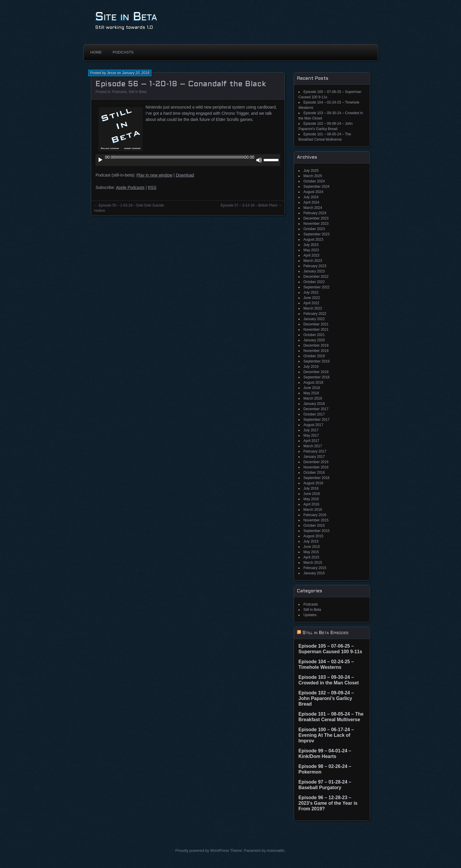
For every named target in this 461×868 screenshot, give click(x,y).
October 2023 (314, 229)
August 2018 (313, 383)
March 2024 (313, 208)
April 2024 (311, 202)
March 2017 (313, 446)
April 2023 (311, 255)
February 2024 (315, 213)
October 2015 (314, 526)
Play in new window (154, 175)
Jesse (112, 73)
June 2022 (312, 298)
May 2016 (311, 499)
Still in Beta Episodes (325, 633)
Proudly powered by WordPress (202, 850)
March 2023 (313, 261)
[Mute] (259, 160)
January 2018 (314, 404)
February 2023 (315, 266)
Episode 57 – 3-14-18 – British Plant (249, 205)
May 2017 (311, 435)
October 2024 (314, 181)
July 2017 (311, 430)
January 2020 (314, 340)
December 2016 (316, 462)
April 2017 (311, 441)
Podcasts (123, 52)
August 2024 (313, 192)
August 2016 (313, 483)
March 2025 (313, 176)
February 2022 (315, 314)
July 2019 (311, 367)
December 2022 (316, 277)
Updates (310, 615)
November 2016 (316, 467)
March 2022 (313, 308)
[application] (188, 160)
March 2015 (313, 563)
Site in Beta (126, 17)
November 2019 (316, 351)
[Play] (100, 160)
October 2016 (314, 473)
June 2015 (312, 547)
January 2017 (314, 457)
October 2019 (314, 356)
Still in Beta (138, 92)
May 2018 (311, 393)
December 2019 (316, 345)
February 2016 (315, 515)
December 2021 (316, 324)
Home (96, 52)
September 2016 (316, 478)
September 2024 (316, 187)
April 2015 (311, 557)
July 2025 (311, 171)
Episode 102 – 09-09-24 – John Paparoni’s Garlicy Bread (326, 698)
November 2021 (316, 330)
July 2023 (311, 245)
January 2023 (314, 271)
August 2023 (313, 240)
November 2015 (316, 520)
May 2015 (311, 552)
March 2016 (313, 510)
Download (185, 175)
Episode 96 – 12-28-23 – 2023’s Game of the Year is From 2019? (328, 803)
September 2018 (316, 377)
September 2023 (316, 234)
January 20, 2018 (136, 73)
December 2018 (316, 372)
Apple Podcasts (130, 187)
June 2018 (312, 388)
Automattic (276, 850)
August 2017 (313, 425)
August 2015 (313, 536)
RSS (152, 187)
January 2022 (314, 319)
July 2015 (311, 541)
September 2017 (316, 420)
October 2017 (314, 414)
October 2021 (314, 335)
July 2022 (311, 292)
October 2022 (314, 282)
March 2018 (313, 398)
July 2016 (311, 488)
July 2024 (311, 197)
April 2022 (311, 303)
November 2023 (316, 224)
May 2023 (311, 250)
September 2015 (316, 531)
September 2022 (316, 287)
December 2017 (316, 409)
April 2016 (311, 504)
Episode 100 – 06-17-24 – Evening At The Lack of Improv (326, 735)
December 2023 (316, 218)
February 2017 (315, 451)
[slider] (180, 157)
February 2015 (315, 568)
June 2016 (312, 494)
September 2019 (316, 361)
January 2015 (314, 573)
